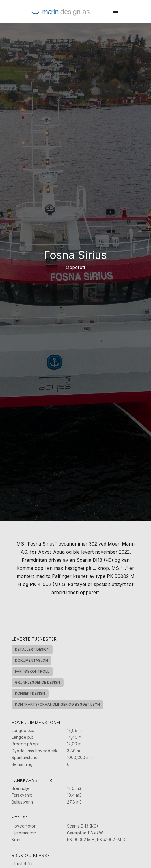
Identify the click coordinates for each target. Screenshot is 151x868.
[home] (58, 12)
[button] (116, 12)
